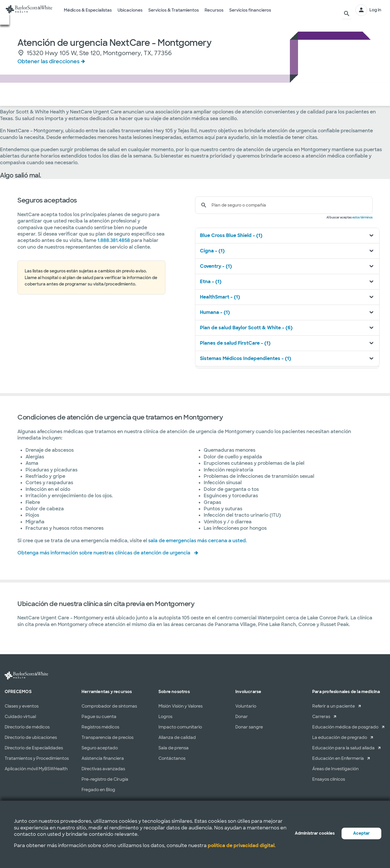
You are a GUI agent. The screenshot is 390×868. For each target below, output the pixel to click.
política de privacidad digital (241, 846)
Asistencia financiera (103, 758)
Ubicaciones (130, 14)
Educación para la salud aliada (343, 748)
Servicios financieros (250, 14)
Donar (242, 717)
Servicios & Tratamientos (174, 14)
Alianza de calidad (177, 737)
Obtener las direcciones (48, 62)
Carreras (321, 717)
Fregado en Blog (98, 790)
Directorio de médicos (27, 727)
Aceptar (361, 833)
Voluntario (246, 706)
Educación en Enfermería (338, 758)
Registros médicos (100, 727)
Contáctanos (172, 758)
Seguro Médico (68, 95)
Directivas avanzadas (103, 769)
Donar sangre (249, 727)
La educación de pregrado (340, 737)
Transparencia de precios (108, 737)
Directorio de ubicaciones (31, 737)
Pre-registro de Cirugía (105, 779)
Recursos (214, 14)
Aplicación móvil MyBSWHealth (36, 769)
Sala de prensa (174, 748)
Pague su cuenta (99, 717)
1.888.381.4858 (114, 240)
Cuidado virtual (20, 717)
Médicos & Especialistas (88, 14)
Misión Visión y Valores (180, 706)
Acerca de (107, 95)
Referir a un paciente (334, 706)
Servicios (31, 95)
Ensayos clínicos (329, 779)
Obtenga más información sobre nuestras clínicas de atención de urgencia (104, 553)
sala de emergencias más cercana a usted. (198, 541)
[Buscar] (345, 10)
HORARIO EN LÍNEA (349, 94)
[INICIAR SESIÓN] (368, 10)
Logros (165, 717)
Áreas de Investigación (335, 769)
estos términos (362, 217)
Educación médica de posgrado (345, 727)
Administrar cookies (315, 833)
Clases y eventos (22, 706)
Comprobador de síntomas (109, 706)
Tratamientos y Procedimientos (37, 758)
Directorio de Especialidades (34, 748)
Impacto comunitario (180, 727)
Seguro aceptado (100, 748)
